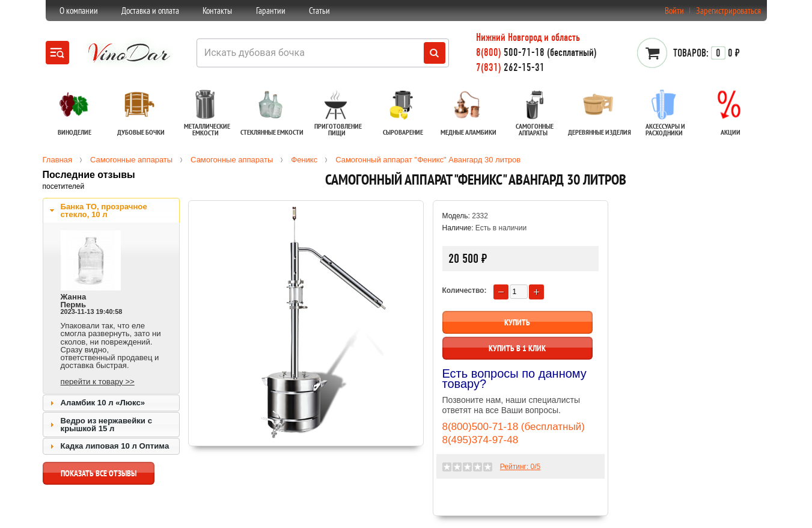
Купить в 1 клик (517, 348)
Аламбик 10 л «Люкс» (103, 403)
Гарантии (271, 11)
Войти (674, 11)
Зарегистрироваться (728, 11)
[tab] (111, 210)
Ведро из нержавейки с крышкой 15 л (106, 425)
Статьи (319, 11)
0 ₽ (707, 53)
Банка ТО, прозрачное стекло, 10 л (104, 210)
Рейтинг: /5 (520, 467)
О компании (79, 11)
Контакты (217, 11)
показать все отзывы (99, 476)
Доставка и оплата (150, 11)
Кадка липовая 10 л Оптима (115, 446)
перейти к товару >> (98, 382)
